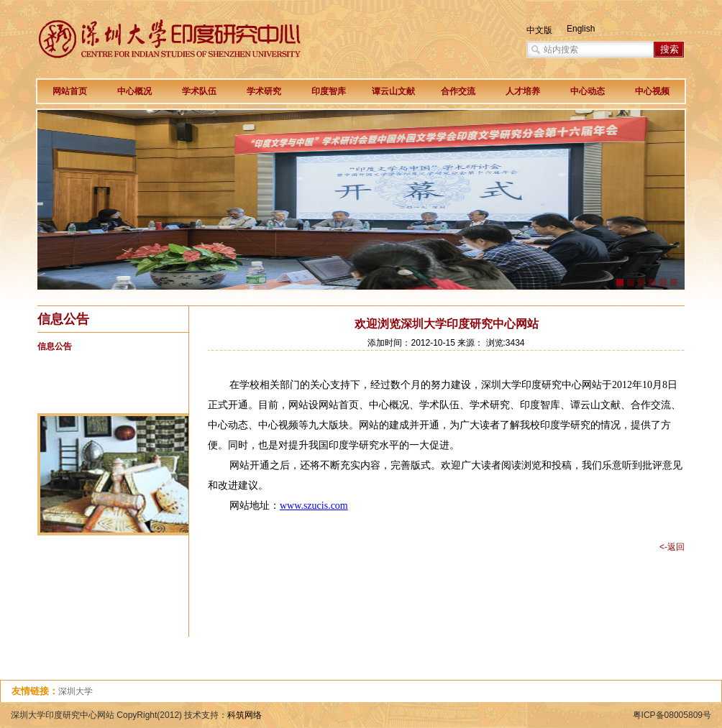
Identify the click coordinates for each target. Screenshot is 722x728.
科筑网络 (245, 715)
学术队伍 (199, 91)
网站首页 (70, 91)
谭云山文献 (393, 91)
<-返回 (672, 547)
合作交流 (458, 91)
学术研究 (264, 91)
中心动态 (588, 91)
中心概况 (134, 91)
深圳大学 (76, 691)
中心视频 (652, 91)
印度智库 (329, 91)
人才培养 (523, 91)
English (581, 29)
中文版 (539, 30)
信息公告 (55, 346)
